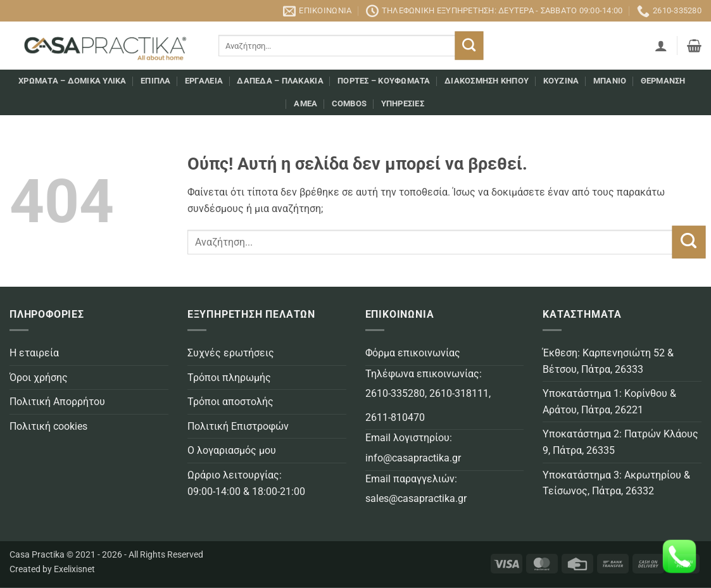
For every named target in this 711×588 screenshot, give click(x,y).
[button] (661, 46)
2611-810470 (395, 417)
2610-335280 (395, 393)
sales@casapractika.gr (416, 498)
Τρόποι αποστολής (230, 402)
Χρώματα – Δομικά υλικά (72, 81)
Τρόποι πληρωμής (229, 378)
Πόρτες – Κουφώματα (384, 81)
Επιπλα (156, 81)
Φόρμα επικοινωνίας (413, 353)
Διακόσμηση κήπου (487, 81)
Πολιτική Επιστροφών (238, 426)
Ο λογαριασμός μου (232, 450)
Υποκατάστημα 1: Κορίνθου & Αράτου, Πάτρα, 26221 (609, 402)
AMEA (305, 103)
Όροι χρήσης (39, 378)
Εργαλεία (204, 81)
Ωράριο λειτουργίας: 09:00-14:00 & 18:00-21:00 (246, 483)
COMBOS (349, 103)
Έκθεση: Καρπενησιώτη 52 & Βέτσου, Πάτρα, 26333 (608, 361)
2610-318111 (459, 393)
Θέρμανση (663, 81)
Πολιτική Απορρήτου (57, 402)
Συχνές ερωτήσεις (231, 353)
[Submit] (470, 46)
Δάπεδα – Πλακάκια (280, 81)
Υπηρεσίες (403, 103)
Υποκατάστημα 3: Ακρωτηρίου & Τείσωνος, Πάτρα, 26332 (616, 483)
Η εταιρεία (34, 353)
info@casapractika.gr (413, 458)
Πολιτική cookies (48, 426)
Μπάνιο (610, 81)
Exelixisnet (74, 569)
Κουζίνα (561, 81)
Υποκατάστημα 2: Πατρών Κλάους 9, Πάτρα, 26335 (620, 442)
